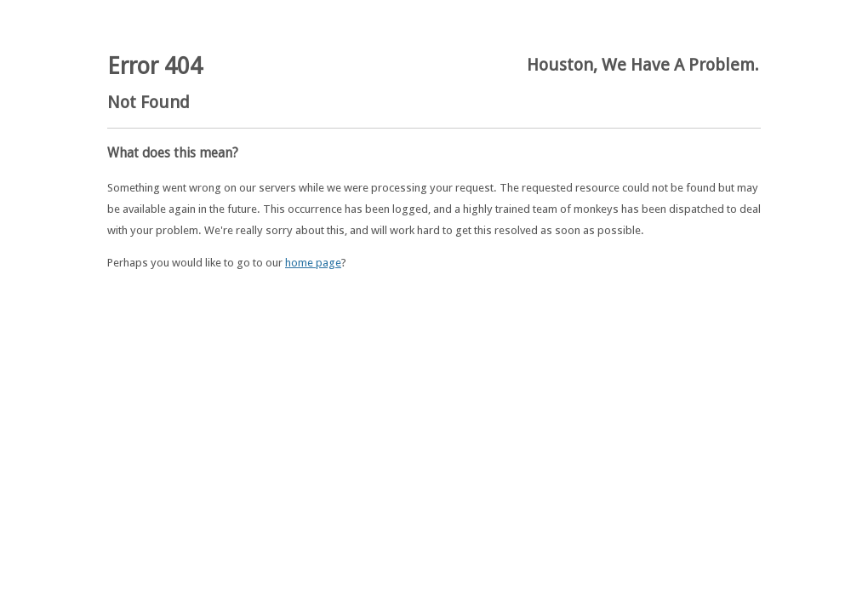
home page (313, 263)
